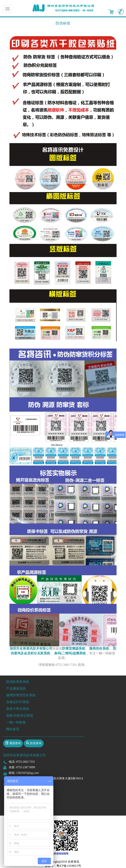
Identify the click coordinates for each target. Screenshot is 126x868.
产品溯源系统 (16, 689)
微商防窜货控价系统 (21, 695)
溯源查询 (15, 743)
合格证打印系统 (18, 702)
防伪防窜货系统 (18, 682)
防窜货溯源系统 (74, 648)
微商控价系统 (99, 648)
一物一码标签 (16, 722)
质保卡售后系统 (18, 709)
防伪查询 (36, 743)
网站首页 (13, 729)
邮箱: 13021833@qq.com (24, 773)
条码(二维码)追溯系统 (70, 653)
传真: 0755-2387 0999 (22, 767)
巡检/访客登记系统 (20, 716)
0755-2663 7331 (25, 762)
